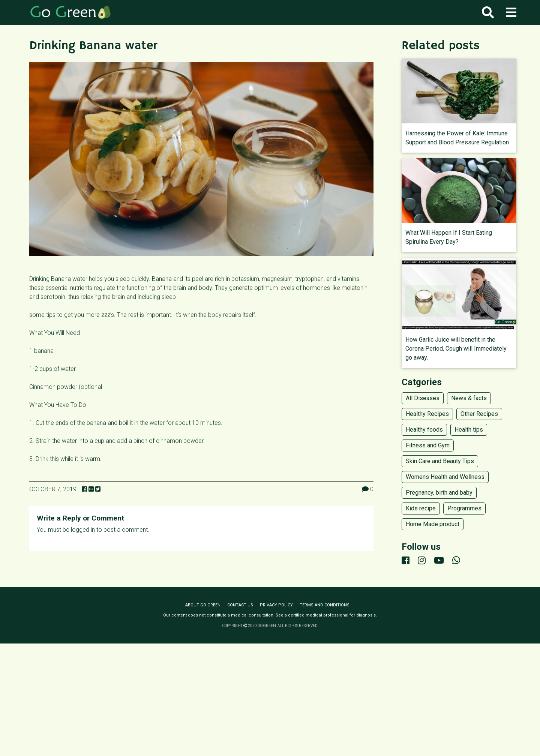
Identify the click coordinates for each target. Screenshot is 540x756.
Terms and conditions (325, 605)
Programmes (464, 508)
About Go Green (203, 605)
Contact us (240, 605)
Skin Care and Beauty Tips (440, 461)
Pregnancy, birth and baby (439, 493)
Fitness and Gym (428, 445)
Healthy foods (424, 430)
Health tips (469, 430)
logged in (83, 530)
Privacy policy (276, 605)
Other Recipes (479, 414)
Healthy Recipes (427, 414)
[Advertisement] (270, 700)
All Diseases (423, 398)
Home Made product (433, 524)
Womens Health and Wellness (445, 477)
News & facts (469, 398)
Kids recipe (421, 508)
